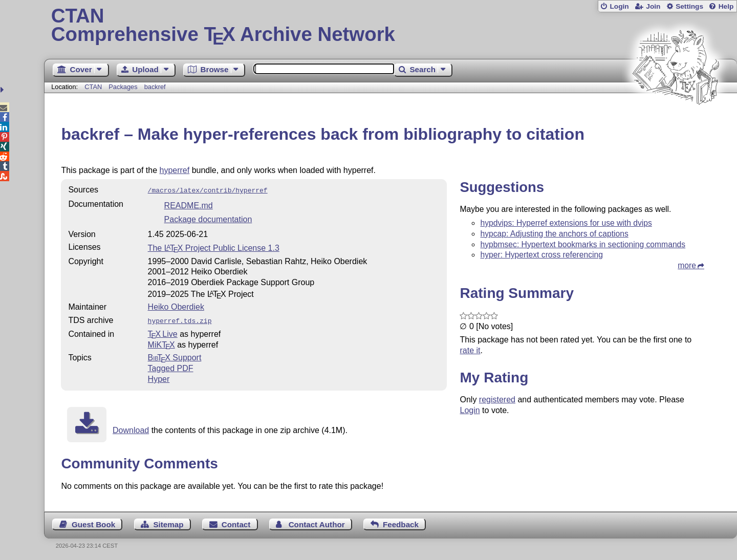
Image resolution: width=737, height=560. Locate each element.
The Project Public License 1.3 (214, 247)
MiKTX (161, 343)
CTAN (93, 87)
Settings (689, 6)
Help (726, 6)
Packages (124, 87)
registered (497, 400)
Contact (236, 522)
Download (131, 428)
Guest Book (93, 522)
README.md (189, 204)
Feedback (401, 522)
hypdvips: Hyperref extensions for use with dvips (566, 223)
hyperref (175, 170)
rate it (470, 350)
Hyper (159, 377)
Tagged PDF (171, 366)
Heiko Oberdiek (176, 306)
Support (175, 356)
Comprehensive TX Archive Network (391, 26)
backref (155, 87)
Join (653, 6)
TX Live (163, 332)
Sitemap (168, 522)
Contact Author (317, 522)
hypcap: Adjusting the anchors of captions (554, 234)
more (687, 265)
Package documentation (208, 218)
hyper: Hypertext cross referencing (541, 255)
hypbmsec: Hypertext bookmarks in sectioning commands (583, 244)
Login (619, 6)
